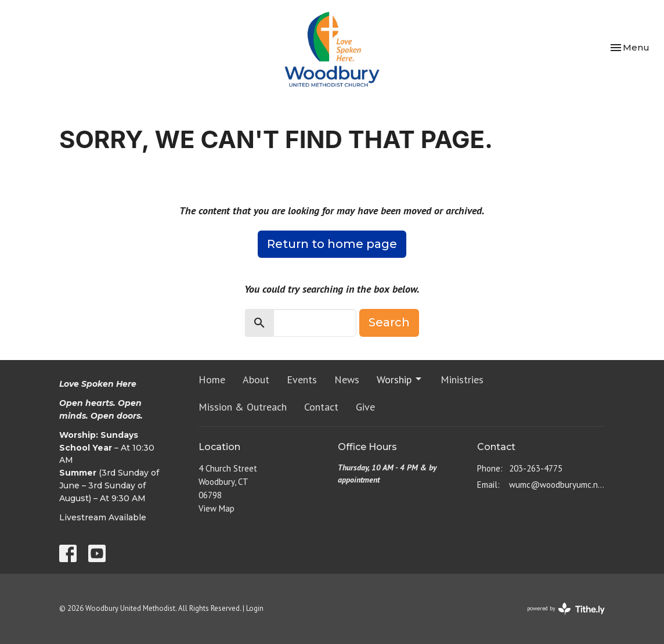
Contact (321, 407)
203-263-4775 (536, 468)
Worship (400, 379)
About (256, 379)
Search (389, 322)
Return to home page (332, 244)
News (347, 379)
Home (212, 379)
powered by (566, 609)
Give (365, 407)
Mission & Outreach (243, 407)
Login (255, 608)
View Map (216, 508)
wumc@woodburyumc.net (557, 485)
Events (302, 379)
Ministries (462, 379)
